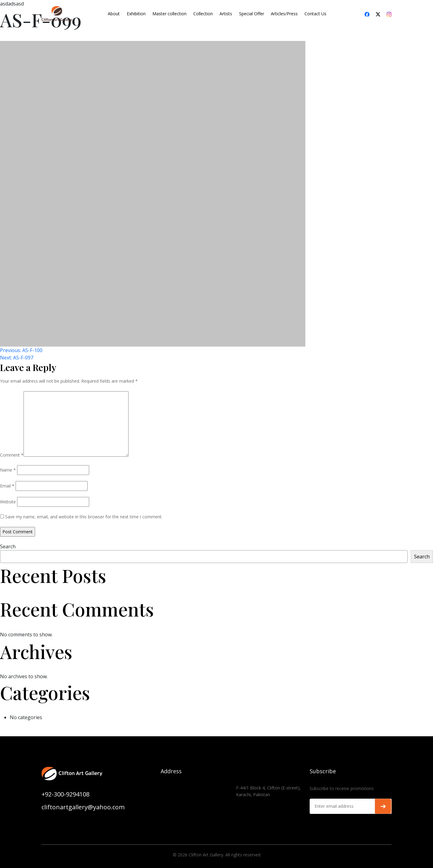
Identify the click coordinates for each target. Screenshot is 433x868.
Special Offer (252, 14)
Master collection (169, 14)
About (114, 14)
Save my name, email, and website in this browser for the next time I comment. (84, 517)
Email (7, 486)
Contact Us (315, 14)
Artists (226, 14)
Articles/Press (284, 14)
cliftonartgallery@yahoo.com (83, 807)
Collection (203, 14)
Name (8, 470)
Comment (12, 455)
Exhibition (136, 14)
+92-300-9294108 (65, 794)
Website (8, 502)
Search (8, 546)
